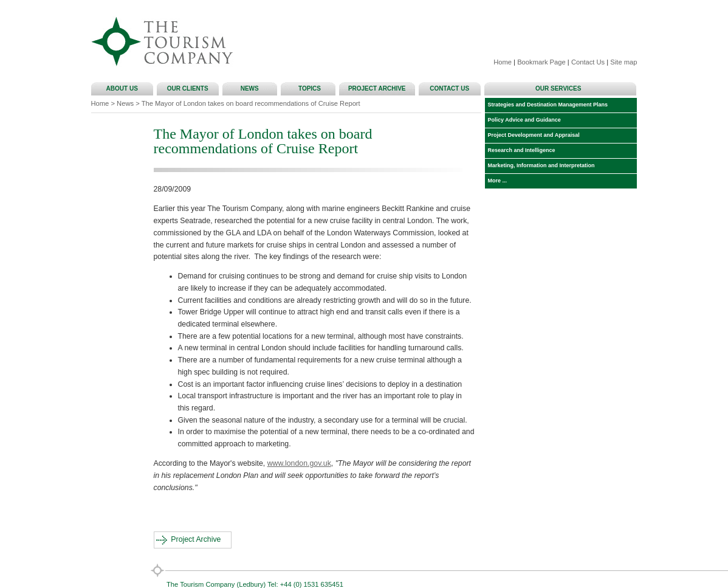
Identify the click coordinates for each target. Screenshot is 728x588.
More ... (496, 181)
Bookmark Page (541, 62)
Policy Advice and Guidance (523, 120)
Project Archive (196, 539)
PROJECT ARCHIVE (379, 88)
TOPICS (310, 88)
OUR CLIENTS (189, 88)
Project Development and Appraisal (532, 135)
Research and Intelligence (520, 150)
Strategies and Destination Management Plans (547, 105)
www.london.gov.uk (299, 463)
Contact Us (588, 62)
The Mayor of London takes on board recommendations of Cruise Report (251, 103)
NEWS (252, 88)
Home (503, 62)
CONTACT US (451, 88)
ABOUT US (124, 88)
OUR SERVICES (560, 88)
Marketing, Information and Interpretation (540, 165)
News (125, 103)
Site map (623, 62)
